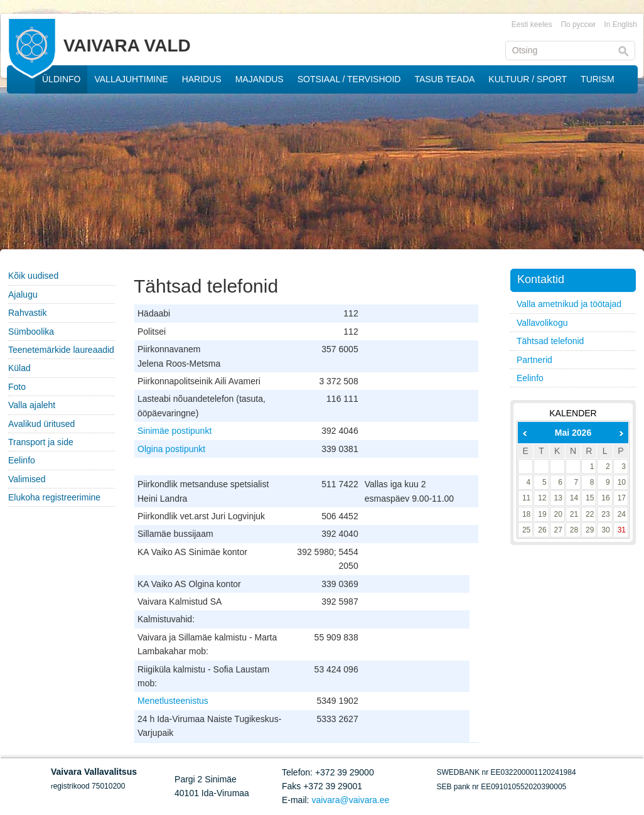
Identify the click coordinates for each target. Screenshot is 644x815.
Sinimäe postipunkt (174, 431)
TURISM (598, 79)
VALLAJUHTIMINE (131, 79)
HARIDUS (202, 79)
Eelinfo (22, 460)
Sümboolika (31, 332)
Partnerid (534, 360)
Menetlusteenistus (173, 701)
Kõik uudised (33, 276)
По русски (578, 24)
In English (620, 24)
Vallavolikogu (542, 323)
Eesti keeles (532, 24)
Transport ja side (41, 442)
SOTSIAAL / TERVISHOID (349, 79)
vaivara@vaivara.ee (350, 800)
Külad (19, 368)
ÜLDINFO (61, 79)
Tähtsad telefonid (550, 341)
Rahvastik (27, 313)
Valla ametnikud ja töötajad (569, 304)
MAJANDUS (260, 79)
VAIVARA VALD (127, 46)
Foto (17, 387)
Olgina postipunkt (171, 449)
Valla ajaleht (32, 405)
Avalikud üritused (41, 424)
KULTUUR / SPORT (528, 79)
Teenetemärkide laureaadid (61, 350)
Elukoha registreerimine (54, 497)
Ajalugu (23, 294)
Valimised (27, 479)
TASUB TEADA (444, 79)
